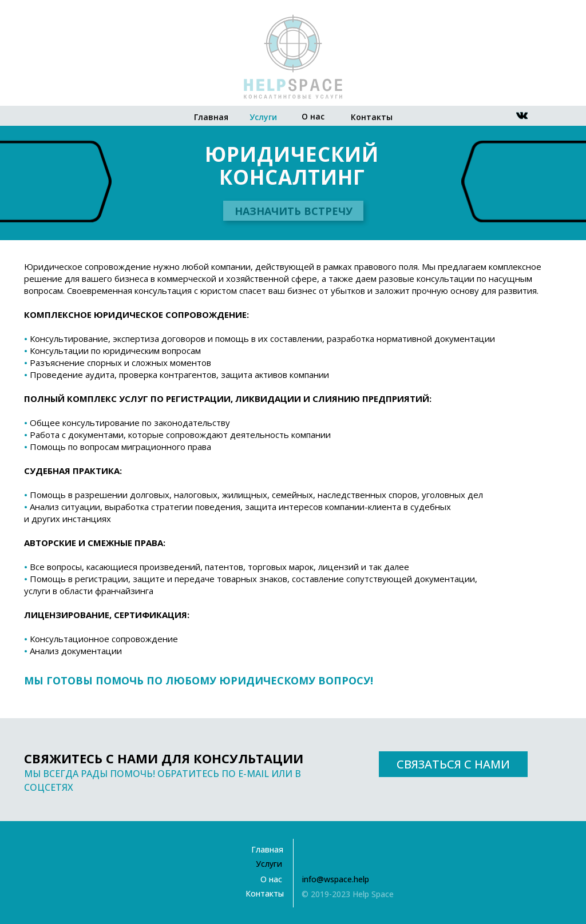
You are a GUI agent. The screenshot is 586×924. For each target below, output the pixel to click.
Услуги (263, 117)
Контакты (372, 117)
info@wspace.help (336, 879)
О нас (313, 116)
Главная (211, 117)
